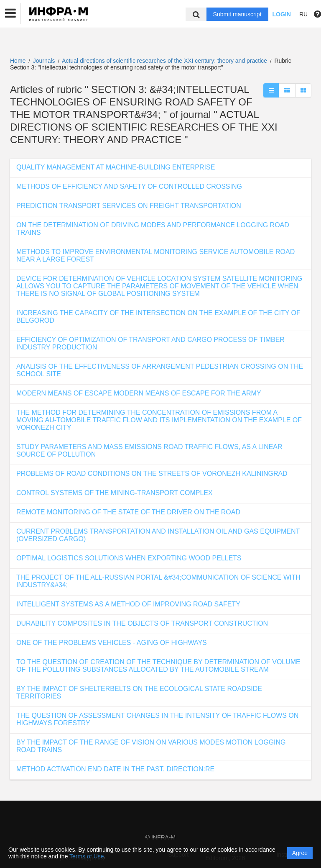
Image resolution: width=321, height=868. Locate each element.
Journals (44, 61)
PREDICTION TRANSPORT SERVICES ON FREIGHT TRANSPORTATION (129, 206)
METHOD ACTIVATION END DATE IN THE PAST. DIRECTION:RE (115, 769)
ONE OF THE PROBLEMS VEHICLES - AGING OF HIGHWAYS (112, 643)
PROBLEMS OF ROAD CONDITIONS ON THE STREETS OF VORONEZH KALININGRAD (152, 474)
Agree (300, 853)
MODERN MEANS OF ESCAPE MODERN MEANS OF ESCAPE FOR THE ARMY (139, 393)
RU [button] (303, 14)
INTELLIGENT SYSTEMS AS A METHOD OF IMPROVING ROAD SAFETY (128, 604)
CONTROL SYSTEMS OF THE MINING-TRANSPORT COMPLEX (115, 493)
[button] (10, 13)
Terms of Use (87, 856)
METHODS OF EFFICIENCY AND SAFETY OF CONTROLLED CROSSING (129, 186)
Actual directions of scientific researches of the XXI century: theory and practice (165, 61)
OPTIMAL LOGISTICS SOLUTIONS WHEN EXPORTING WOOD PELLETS (129, 558)
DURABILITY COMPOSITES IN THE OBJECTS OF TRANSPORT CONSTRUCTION (142, 623)
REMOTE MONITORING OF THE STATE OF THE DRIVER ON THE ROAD (128, 512)
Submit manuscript (237, 14)
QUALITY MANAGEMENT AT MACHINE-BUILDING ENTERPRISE (116, 167)
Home (18, 61)
